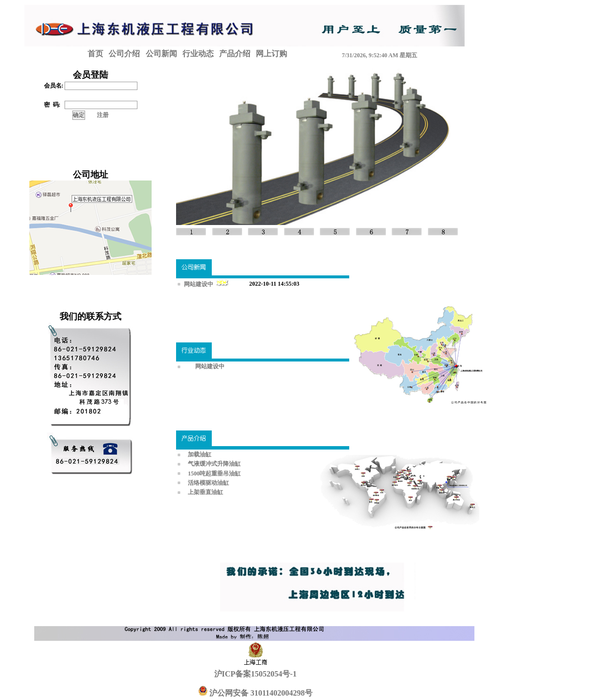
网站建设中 (199, 284)
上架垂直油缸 (205, 492)
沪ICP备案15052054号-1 (256, 674)
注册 (103, 115)
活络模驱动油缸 (208, 483)
